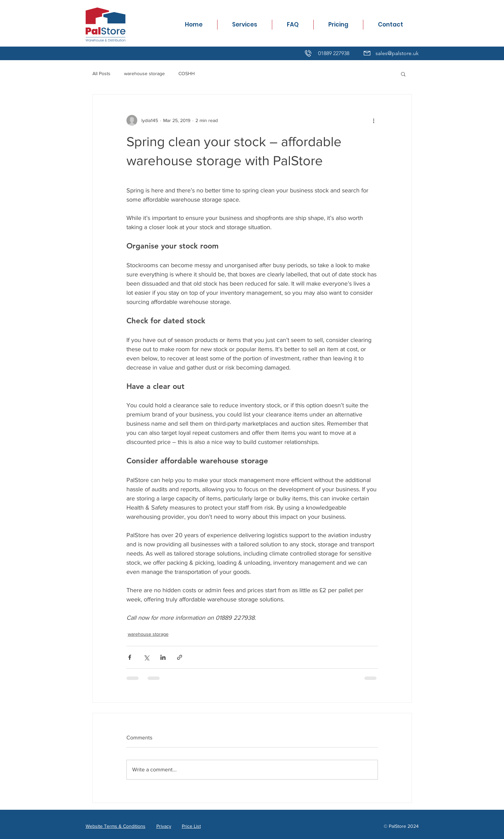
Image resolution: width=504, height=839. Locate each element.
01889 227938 (334, 53)
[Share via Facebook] (130, 657)
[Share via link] (180, 657)
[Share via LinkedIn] (163, 657)
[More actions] (374, 120)
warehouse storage (144, 73)
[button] (403, 74)
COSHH (187, 73)
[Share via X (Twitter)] (146, 657)
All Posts (101, 73)
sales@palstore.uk (397, 53)
